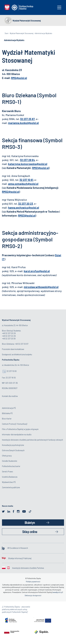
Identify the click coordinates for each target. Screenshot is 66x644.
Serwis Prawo (7, 471)
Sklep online (30, 532)
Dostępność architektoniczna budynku (17, 354)
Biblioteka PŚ (7, 413)
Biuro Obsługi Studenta (11, 331)
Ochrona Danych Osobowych (13, 450)
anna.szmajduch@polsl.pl (23, 184)
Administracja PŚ (9, 408)
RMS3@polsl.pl (27, 216)
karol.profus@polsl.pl (37, 271)
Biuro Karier (7, 419)
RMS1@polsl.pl (41, 168)
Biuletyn (30, 522)
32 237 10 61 (26, 180)
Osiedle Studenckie (10, 461)
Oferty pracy (7, 456)
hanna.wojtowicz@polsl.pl (24, 208)
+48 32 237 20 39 (9, 338)
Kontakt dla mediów (10, 396)
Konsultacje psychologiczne (13, 445)
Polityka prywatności (33, 582)
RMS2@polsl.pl (11, 192)
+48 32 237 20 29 (9, 333)
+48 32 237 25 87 (22, 344)
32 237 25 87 (27, 119)
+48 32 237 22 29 (9, 336)
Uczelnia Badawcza (10, 477)
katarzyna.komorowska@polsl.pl (28, 164)
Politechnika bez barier (11, 466)
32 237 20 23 (26, 204)
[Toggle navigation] (59, 7)
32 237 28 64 (27, 160)
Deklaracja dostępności (33, 595)
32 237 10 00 (12, 371)
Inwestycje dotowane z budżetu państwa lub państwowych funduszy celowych (33, 440)
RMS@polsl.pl (19, 78)
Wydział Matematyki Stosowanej (27, 21)
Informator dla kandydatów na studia (17, 434)
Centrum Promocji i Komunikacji (15, 424)
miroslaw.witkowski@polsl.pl (41, 287)
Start (6, 33)
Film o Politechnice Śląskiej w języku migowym (20, 429)
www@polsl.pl (58, 592)
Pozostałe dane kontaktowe (13, 349)
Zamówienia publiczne (11, 487)
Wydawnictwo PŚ (9, 482)
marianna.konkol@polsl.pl (23, 123)
